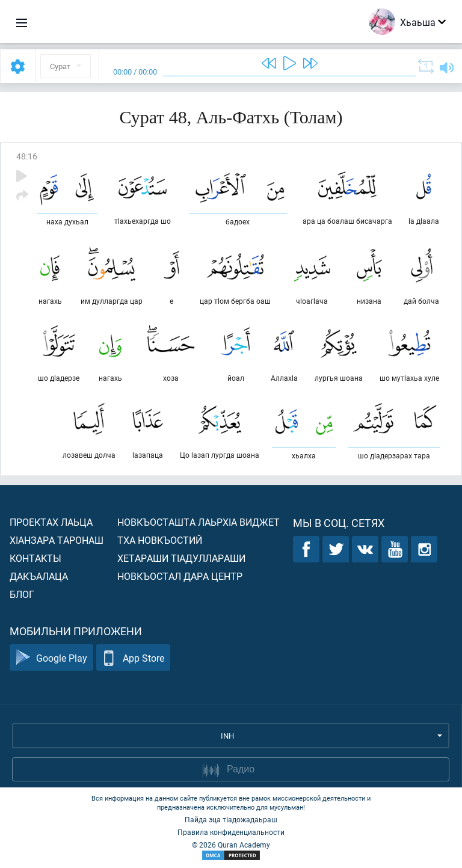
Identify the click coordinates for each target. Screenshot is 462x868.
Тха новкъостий (160, 540)
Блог (22, 594)
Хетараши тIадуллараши (181, 558)
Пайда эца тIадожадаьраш (231, 819)
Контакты (35, 558)
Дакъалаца (39, 576)
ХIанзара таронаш (57, 540)
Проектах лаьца (51, 522)
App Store (133, 658)
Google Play (51, 658)
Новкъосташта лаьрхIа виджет (199, 522)
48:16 (27, 156)
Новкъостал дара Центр (180, 576)
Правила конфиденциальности (231, 832)
